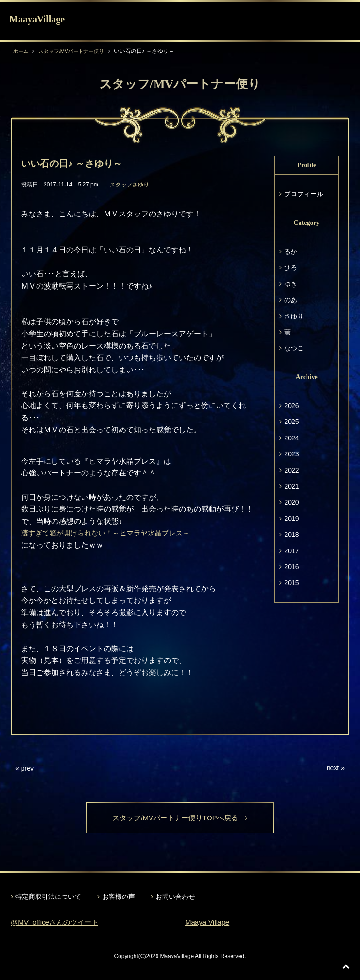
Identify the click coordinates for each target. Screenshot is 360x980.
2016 (291, 567)
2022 (291, 470)
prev (27, 768)
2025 (291, 422)
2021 (291, 486)
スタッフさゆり (129, 185)
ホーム (22, 51)
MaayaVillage (37, 19)
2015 (291, 583)
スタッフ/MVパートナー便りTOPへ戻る (180, 818)
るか (291, 252)
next (333, 768)
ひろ (291, 267)
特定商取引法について (48, 897)
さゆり (294, 316)
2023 (291, 454)
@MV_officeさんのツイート (57, 923)
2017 (291, 551)
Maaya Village (209, 923)
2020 (291, 502)
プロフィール (304, 194)
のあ (291, 300)
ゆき (291, 284)
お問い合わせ (175, 897)
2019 (291, 519)
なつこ (294, 348)
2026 (291, 406)
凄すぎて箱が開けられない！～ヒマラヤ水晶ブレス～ (111, 533)
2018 (291, 535)
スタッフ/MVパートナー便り (76, 51)
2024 (291, 438)
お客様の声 (119, 897)
